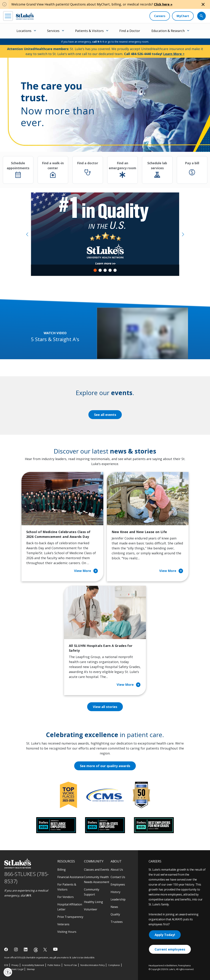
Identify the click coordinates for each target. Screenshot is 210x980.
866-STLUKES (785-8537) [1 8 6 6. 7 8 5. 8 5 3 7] (27, 878)
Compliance (114, 965)
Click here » (163, 4)
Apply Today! (165, 935)
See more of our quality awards (105, 766)
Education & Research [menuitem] (168, 31)
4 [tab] (110, 270)
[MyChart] (183, 16)
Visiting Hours (67, 932)
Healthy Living (93, 902)
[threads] (36, 950)
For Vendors (66, 897)
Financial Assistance (70, 877)
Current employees (170, 949)
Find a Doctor (130, 31)
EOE (6, 965)
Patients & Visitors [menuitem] (89, 31)
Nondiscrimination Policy (92, 965)
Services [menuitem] (53, 31)
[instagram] (16, 949)
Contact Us (118, 877)
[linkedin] (26, 949)
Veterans (63, 924)
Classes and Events (97, 870)
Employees (118, 884)
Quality (115, 914)
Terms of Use (70, 965)
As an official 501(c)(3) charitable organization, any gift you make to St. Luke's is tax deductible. (50, 958)
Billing (62, 870)
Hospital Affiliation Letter (70, 907)
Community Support (92, 892)
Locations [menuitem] (24, 31)
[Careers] (160, 16)
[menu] (8, 16)
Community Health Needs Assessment (97, 879)
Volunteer (91, 909)
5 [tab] (115, 270)
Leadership (118, 899)
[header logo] (25, 16)
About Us (117, 870)
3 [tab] (105, 270)
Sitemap (31, 969)
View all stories (105, 707)
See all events (105, 415)
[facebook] (6, 949)
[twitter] (46, 950)
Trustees (117, 922)
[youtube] (55, 949)
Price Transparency (70, 917)
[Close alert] (203, 4)
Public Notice (54, 965)
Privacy (15, 965)
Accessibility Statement (33, 965)
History (115, 892)
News (114, 907)
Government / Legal (14, 969)
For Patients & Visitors (67, 887)
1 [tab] (95, 270)
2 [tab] (100, 270)
